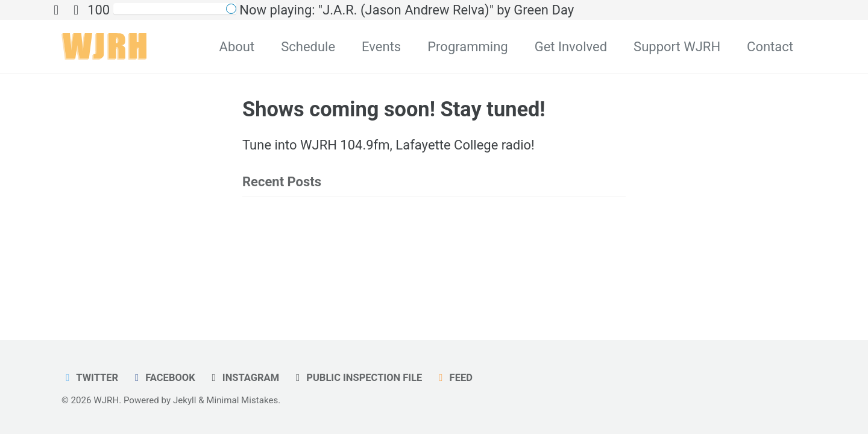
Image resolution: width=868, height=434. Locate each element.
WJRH (106, 400)
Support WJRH (677, 47)
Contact (770, 47)
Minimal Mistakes (242, 400)
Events (381, 47)
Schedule (308, 47)
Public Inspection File (357, 378)
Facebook (163, 378)
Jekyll (185, 400)
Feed (454, 378)
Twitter (90, 378)
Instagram (243, 378)
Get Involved (571, 47)
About (237, 47)
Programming (467, 47)
